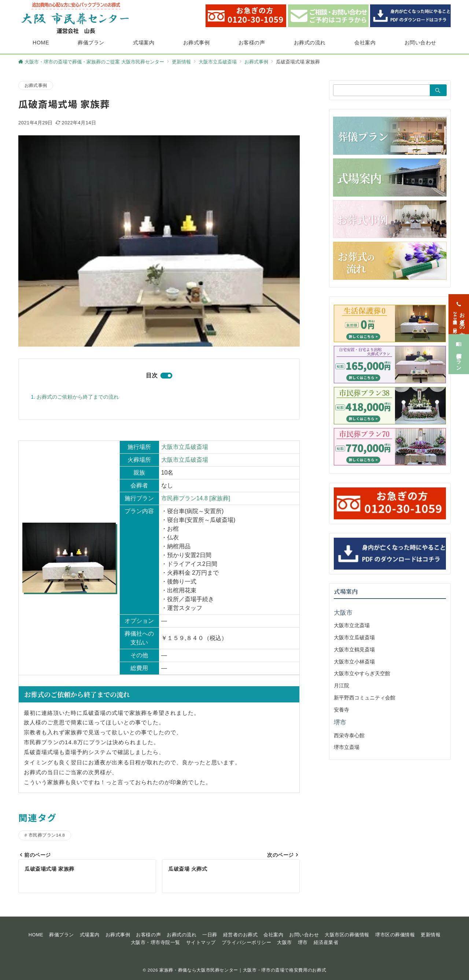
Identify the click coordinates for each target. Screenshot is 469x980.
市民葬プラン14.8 (47, 835)
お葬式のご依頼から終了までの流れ (78, 397)
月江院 (341, 685)
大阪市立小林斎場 (354, 662)
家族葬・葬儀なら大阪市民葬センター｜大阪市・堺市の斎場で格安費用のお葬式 (243, 970)
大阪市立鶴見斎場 (354, 650)
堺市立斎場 (347, 747)
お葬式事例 (36, 85)
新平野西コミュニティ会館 (365, 698)
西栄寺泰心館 (349, 735)
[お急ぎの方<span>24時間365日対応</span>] (459, 308)
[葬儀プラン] (459, 348)
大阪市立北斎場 (352, 625)
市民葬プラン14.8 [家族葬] (196, 498)
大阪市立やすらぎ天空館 (362, 673)
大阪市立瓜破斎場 (185, 447)
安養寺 (341, 710)
